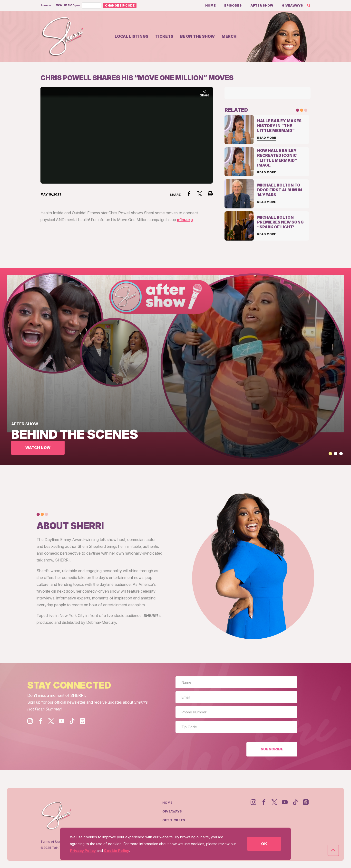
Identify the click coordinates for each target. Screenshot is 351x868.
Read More (267, 138)
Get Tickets (174, 820)
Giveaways (292, 5)
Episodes (233, 5)
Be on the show (197, 36)
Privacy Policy (83, 851)
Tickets (164, 36)
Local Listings (132, 36)
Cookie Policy (117, 851)
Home (210, 5)
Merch (229, 36)
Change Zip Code (120, 5)
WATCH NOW (38, 448)
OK (264, 844)
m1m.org (185, 220)
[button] (330, 454)
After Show (262, 5)
